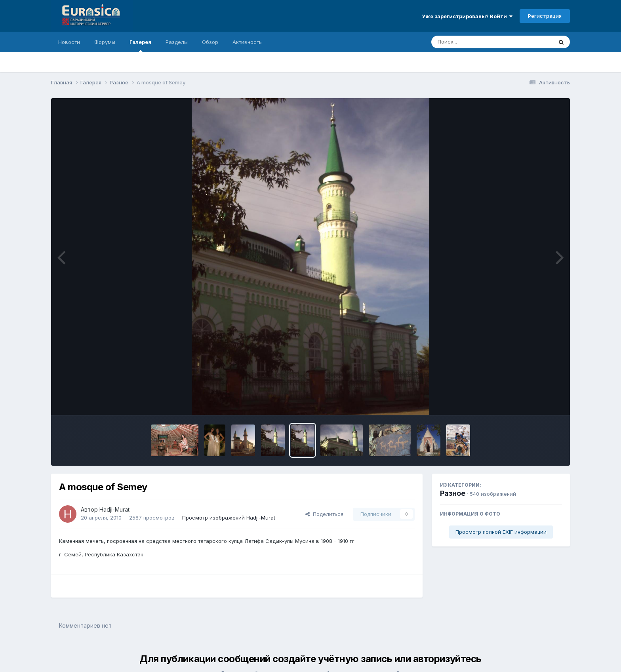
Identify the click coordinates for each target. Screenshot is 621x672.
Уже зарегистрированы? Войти (467, 16)
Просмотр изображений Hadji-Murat (229, 518)
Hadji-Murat (114, 509)
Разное (453, 493)
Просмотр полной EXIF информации (501, 532)
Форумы (105, 42)
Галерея (140, 46)
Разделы (177, 42)
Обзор (210, 42)
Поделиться (324, 514)
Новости (69, 42)
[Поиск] (477, 42)
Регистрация (545, 16)
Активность (247, 42)
